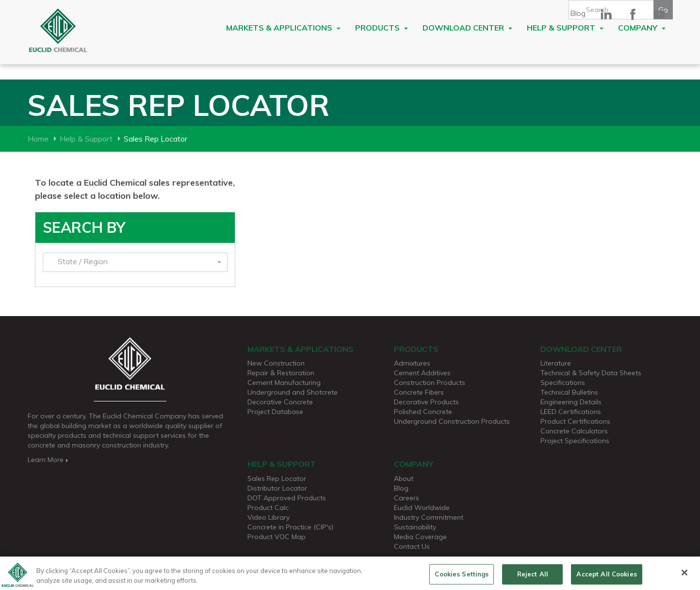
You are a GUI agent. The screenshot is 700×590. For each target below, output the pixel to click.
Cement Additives (422, 373)
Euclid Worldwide (422, 508)
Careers (407, 498)
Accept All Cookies (606, 577)
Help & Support (565, 28)
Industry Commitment (429, 517)
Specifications (563, 383)
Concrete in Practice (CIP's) (290, 527)
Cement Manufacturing (284, 383)
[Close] (684, 576)
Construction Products (430, 383)
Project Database (275, 412)
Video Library (269, 517)
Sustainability (415, 527)
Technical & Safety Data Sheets (591, 373)
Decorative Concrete (280, 402)
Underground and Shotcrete (293, 392)
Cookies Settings (462, 577)
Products (382, 28)
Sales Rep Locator (277, 478)
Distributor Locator (277, 488)
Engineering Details (571, 402)
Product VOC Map (277, 537)
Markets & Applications (283, 28)
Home (38, 139)
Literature (556, 363)
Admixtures (412, 363)
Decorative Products (426, 402)
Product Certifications (575, 421)
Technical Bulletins (569, 392)
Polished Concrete (423, 412)
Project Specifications (575, 441)
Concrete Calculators (574, 431)
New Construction (276, 363)
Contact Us (412, 546)
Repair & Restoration (281, 373)
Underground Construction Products (452, 421)
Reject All (533, 577)
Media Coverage (420, 537)
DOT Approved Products (287, 498)
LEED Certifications (571, 412)
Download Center (467, 28)
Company (642, 28)
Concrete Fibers (419, 392)
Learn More (49, 460)
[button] (135, 262)
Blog (578, 13)
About (404, 478)
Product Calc (268, 508)
